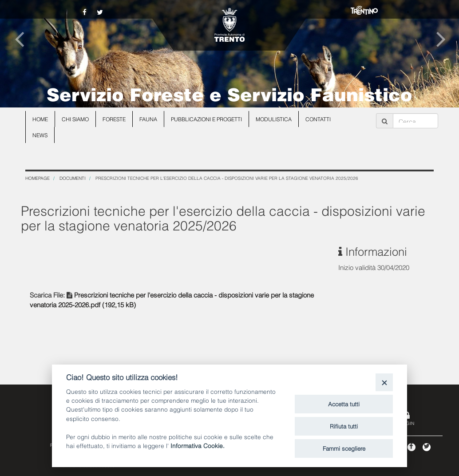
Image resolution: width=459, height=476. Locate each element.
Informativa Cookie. (198, 445)
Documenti (73, 178)
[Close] (384, 382)
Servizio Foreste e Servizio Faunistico (229, 93)
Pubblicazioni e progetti (206, 119)
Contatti (318, 119)
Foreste (114, 119)
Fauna (148, 119)
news (40, 135)
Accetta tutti (344, 404)
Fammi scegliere (344, 448)
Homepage (38, 178)
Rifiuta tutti (344, 426)
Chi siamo (75, 119)
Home (40, 119)
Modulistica (274, 119)
